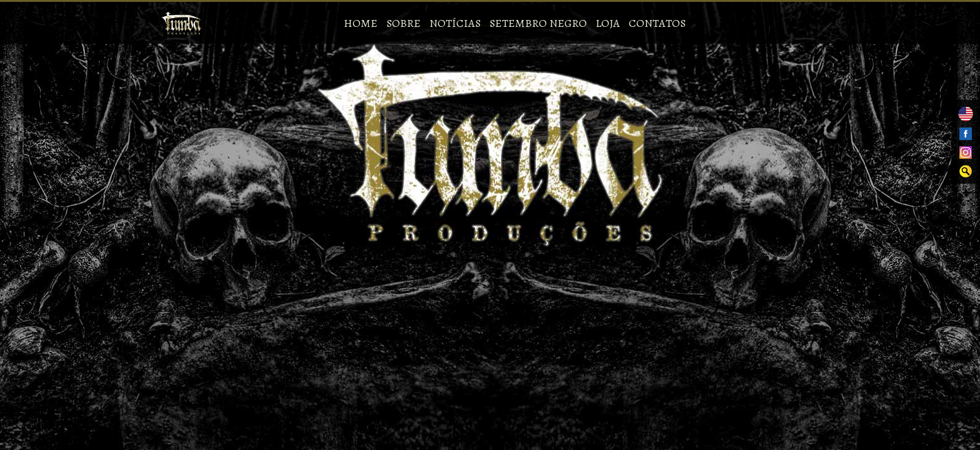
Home (361, 23)
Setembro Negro (538, 23)
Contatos (657, 23)
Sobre (403, 23)
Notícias (455, 23)
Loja (608, 23)
